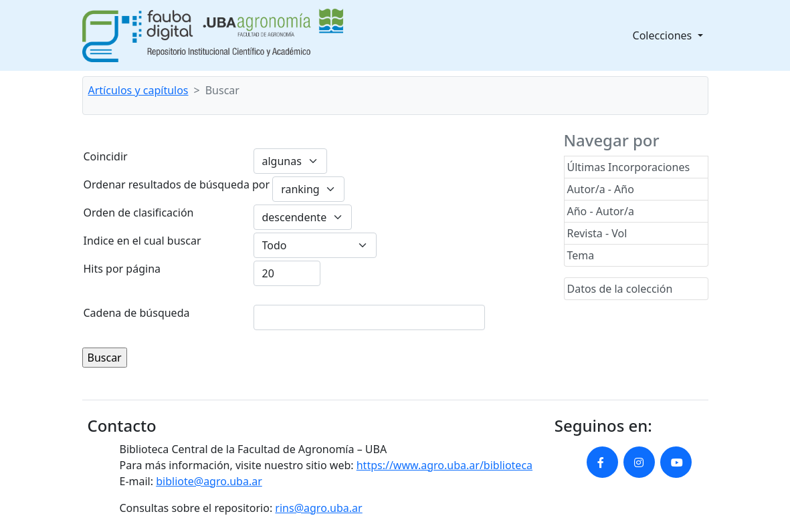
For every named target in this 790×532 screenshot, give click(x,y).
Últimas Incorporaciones (629, 167)
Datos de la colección (620, 289)
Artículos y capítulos (138, 90)
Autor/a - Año (601, 189)
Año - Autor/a (601, 211)
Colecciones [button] (664, 35)
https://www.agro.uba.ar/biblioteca (445, 465)
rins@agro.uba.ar (318, 508)
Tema (581, 255)
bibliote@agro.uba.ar (209, 481)
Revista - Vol (597, 233)
